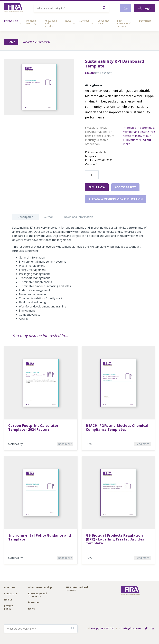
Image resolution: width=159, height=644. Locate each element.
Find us (8, 600)
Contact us (11, 594)
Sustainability (42, 42)
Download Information (78, 217)
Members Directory (31, 22)
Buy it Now (97, 187)
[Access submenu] (21, 23)
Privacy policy (8, 607)
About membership (40, 587)
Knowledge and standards (51, 23)
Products (27, 42)
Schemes (84, 21)
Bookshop (145, 21)
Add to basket (125, 187)
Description (25, 217)
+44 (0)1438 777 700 (103, 628)
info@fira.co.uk (132, 628)
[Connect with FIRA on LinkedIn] (153, 629)
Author (49, 217)
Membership (11, 21)
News (68, 21)
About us (10, 587)
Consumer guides (103, 22)
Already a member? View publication (116, 199)
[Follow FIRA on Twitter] (146, 629)
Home (11, 42)
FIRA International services (124, 23)
